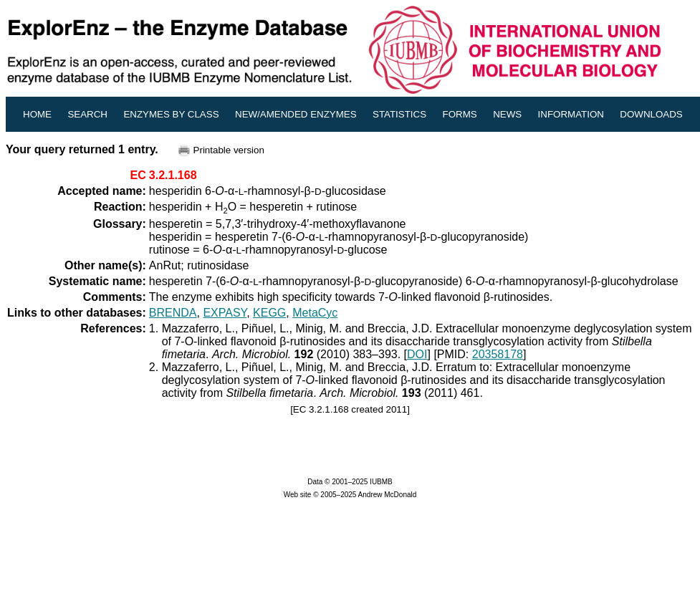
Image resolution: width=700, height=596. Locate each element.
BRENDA (173, 313)
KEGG (269, 313)
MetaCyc (315, 313)
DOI (417, 354)
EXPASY (225, 313)
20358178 (498, 354)
